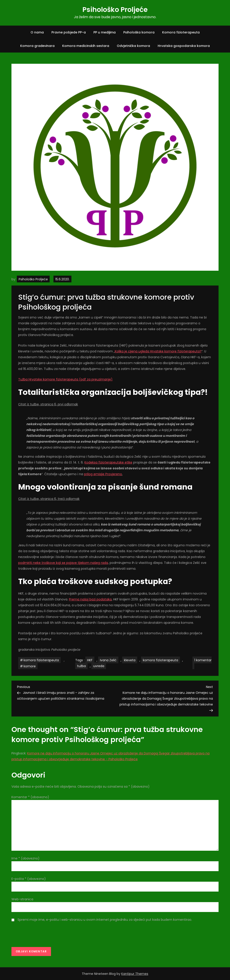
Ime (25, 858)
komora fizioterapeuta (41, 660)
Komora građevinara (37, 46)
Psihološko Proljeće (115, 10)
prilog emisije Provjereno (103, 474)
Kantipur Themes (135, 974)
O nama (37, 32)
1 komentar (202, 664)
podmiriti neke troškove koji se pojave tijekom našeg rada (63, 563)
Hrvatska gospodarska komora (184, 46)
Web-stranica (22, 899)
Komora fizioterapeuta (181, 32)
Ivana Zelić (108, 660)
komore (30, 666)
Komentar (30, 797)
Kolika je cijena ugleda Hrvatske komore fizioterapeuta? (158, 351)
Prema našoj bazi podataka (90, 599)
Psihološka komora (139, 32)
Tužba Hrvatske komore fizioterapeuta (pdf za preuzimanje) (65, 379)
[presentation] (46, 936)
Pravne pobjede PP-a (69, 32)
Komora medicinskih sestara (86, 46)
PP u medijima (105, 32)
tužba (81, 666)
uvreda (99, 666)
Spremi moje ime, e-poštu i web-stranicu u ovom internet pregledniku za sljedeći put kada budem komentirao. (105, 920)
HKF (90, 660)
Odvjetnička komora (133, 46)
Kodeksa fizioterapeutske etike (108, 462)
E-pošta (29, 879)
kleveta (130, 660)
